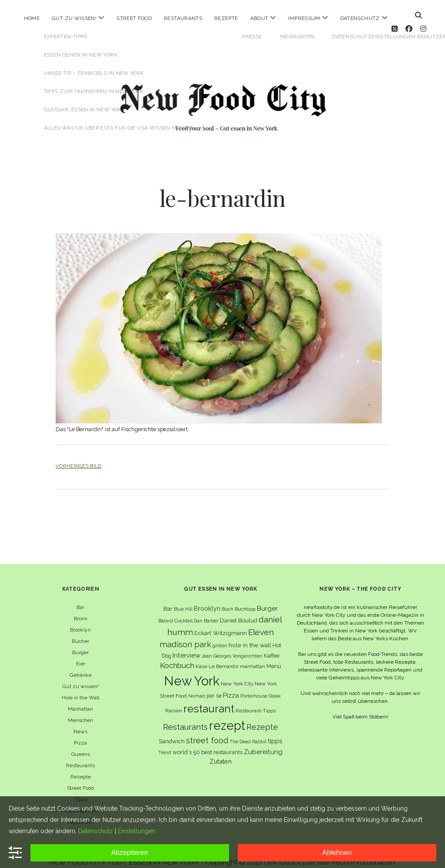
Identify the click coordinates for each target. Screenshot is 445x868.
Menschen (80, 710)
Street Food (134, 18)
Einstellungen (137, 831)
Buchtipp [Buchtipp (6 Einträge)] (245, 599)
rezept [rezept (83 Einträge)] (227, 715)
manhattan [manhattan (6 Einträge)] (252, 656)
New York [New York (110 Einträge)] (192, 671)
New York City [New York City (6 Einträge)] (237, 674)
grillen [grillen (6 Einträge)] (220, 635)
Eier (81, 654)
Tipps (80, 789)
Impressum (304, 18)
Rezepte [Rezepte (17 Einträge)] (262, 717)
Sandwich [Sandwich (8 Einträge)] (172, 731)
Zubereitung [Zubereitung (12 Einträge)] (263, 742)
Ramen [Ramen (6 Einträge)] (174, 701)
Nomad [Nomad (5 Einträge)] (197, 686)
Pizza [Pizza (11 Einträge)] (231, 685)
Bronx (81, 609)
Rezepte (226, 18)
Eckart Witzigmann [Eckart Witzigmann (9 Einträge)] (221, 623)
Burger (80, 642)
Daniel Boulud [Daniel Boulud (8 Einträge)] (239, 610)
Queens (81, 744)
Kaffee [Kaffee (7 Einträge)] (272, 646)
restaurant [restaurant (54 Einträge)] (209, 699)
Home (32, 18)
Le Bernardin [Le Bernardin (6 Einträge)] (224, 656)
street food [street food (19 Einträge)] (207, 730)
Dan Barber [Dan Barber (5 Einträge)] (206, 611)
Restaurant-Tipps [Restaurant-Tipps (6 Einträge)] (256, 701)
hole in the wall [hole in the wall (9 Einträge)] (250, 635)
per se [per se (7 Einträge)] (214, 686)
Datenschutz (360, 18)
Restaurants (183, 18)
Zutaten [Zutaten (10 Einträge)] (221, 751)
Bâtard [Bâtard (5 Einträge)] (166, 611)
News (80, 722)
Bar (80, 597)
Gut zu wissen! (74, 18)
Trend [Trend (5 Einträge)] (165, 742)
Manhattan (80, 699)
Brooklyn (80, 620)
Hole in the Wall (80, 688)
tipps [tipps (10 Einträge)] (275, 731)
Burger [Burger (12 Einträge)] (267, 598)
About (259, 18)
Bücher (80, 631)
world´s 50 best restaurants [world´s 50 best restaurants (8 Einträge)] (208, 742)
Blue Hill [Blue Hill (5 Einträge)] (183, 599)
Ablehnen (337, 853)
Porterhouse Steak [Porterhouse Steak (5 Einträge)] (261, 686)
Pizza (80, 733)
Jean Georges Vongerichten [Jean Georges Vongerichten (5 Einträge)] (232, 646)
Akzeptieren (130, 853)
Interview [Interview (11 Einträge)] (186, 645)
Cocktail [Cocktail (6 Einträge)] (183, 611)
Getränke (81, 665)
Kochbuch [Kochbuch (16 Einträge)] (177, 655)
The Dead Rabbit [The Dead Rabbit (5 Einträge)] (248, 732)
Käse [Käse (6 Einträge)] (201, 656)
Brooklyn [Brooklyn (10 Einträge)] (207, 598)
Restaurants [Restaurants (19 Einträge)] (185, 717)
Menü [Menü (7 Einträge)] (274, 656)
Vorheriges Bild (79, 456)
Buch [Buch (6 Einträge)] (227, 599)
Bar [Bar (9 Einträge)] (168, 599)
